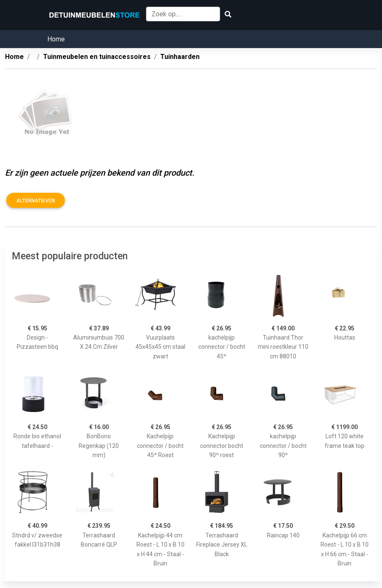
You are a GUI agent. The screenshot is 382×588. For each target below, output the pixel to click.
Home (56, 39)
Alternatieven (36, 201)
